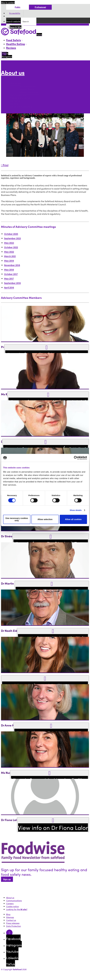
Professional (40, 7)
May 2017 (9, 278)
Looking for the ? (17, 909)
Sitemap (10, 917)
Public (17, 7)
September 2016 (12, 283)
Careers (14, 104)
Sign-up (7, 879)
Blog (8, 914)
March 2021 (10, 256)
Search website (13, 21)
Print (5, 165)
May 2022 (9, 252)
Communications (18, 95)
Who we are (16, 83)
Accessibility (15, 13)
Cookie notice (12, 906)
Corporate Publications (21, 107)
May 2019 (9, 261)
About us (13, 73)
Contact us (15, 101)
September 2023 (12, 238)
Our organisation (28, 86)
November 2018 (12, 265)
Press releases (13, 923)
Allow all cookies (73, 519)
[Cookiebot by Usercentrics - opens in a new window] (76, 458)
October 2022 (11, 247)
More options (8, 78)
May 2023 (9, 243)
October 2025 (11, 234)
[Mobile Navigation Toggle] (4, 55)
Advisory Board (27, 89)
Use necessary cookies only (17, 519)
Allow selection (45, 519)
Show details (76, 510)
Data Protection (14, 926)
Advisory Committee (29, 92)
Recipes (11, 48)
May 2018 (9, 269)
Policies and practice (20, 98)
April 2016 (9, 287)
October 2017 (11, 274)
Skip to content (8, 2)
